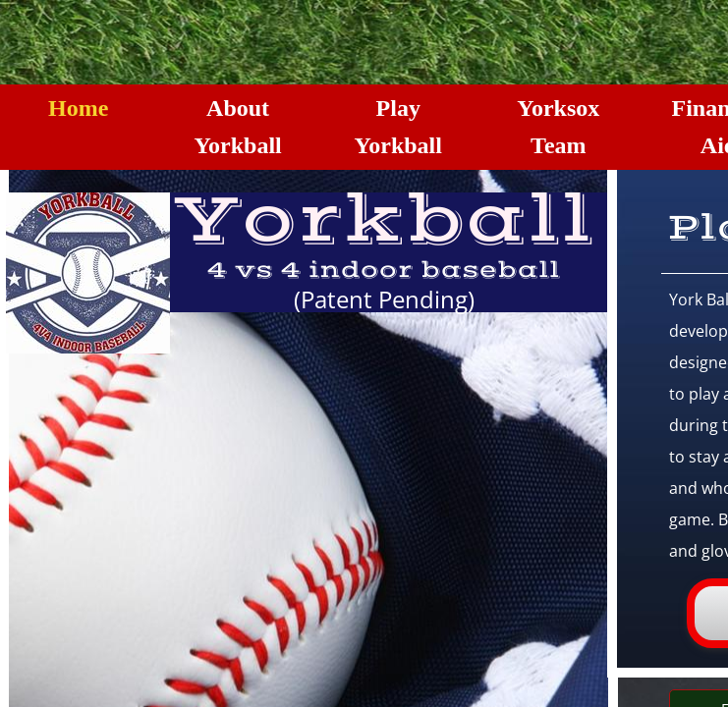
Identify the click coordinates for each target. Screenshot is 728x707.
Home (78, 108)
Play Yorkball (398, 127)
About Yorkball (237, 127)
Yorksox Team (558, 127)
